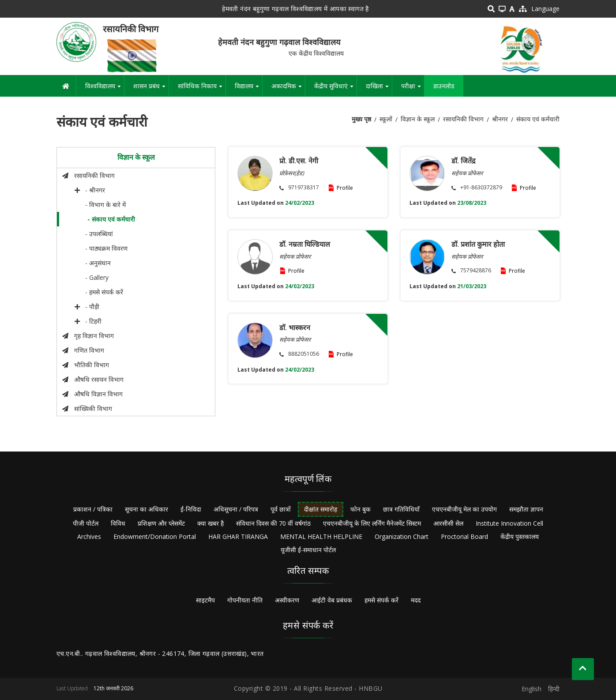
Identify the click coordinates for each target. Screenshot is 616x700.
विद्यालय (248, 89)
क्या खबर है (210, 523)
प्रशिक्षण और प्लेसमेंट (161, 523)
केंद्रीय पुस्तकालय (520, 536)
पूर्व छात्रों (281, 509)
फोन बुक (361, 509)
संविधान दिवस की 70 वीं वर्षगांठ (273, 523)
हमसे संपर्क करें (381, 600)
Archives (89, 536)
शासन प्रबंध (151, 89)
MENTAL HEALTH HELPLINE (321, 536)
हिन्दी (554, 689)
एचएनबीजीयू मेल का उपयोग (464, 509)
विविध (118, 523)
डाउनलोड (444, 86)
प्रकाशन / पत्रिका (93, 509)
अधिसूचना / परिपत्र (236, 509)
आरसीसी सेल (448, 523)
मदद (416, 600)
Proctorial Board (464, 536)
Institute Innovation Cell (509, 523)
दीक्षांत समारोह (321, 509)
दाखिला (379, 89)
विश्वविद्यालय (105, 89)
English (531, 689)
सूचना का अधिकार (146, 509)
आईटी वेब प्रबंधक (332, 600)
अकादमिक (288, 89)
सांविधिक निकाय (202, 89)
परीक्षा (413, 89)
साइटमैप (205, 600)
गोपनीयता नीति (245, 600)
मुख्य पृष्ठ (361, 119)
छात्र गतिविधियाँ (401, 509)
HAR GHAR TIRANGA (238, 536)
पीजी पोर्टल (86, 523)
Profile (345, 188)
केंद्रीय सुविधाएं (335, 89)
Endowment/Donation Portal (155, 536)
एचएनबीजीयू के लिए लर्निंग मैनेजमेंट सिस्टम (372, 523)
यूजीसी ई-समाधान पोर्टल (308, 550)
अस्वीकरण (287, 600)
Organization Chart (402, 536)
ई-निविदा (191, 509)
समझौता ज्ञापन (526, 509)
